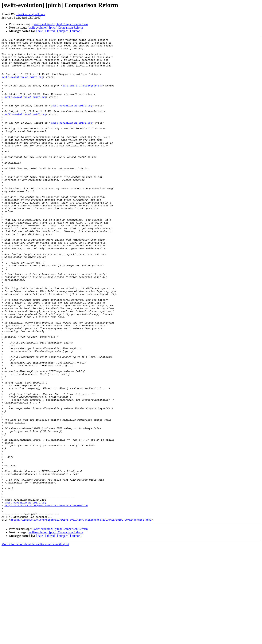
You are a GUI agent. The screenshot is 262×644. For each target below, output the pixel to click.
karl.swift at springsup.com (82, 95)
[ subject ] (63, 31)
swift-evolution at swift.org (22, 85)
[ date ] (40, 31)
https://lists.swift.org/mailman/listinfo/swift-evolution (46, 599)
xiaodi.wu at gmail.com (31, 14)
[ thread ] (51, 31)
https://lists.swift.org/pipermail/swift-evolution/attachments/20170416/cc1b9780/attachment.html (81, 616)
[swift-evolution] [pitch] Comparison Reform (60, 24)
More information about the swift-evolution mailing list (35, 641)
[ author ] (76, 31)
